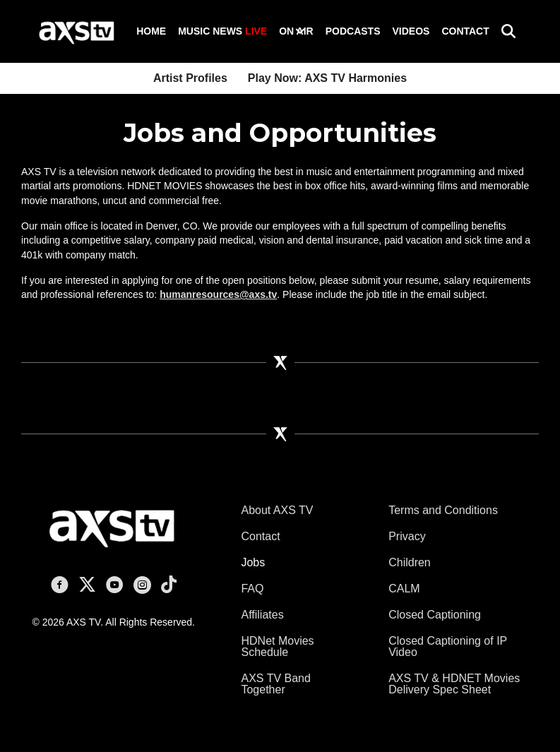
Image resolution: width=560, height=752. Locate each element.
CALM (404, 589)
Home (151, 31)
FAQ (252, 589)
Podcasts (353, 31)
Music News (222, 31)
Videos (411, 31)
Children (410, 562)
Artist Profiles (190, 78)
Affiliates (262, 615)
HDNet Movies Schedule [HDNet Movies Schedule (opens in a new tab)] (277, 646)
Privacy (407, 536)
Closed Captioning (435, 615)
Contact (465, 31)
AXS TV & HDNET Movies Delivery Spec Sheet (454, 684)
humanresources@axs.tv (218, 294)
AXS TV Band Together (275, 684)
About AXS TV (277, 510)
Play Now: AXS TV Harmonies (327, 78)
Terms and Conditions (443, 510)
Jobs (253, 562)
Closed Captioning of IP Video (448, 646)
